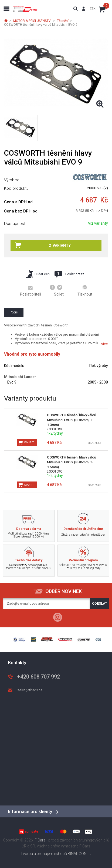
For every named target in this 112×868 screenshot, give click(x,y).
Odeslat (100, 603)
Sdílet (57, 290)
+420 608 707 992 (39, 677)
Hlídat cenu (39, 274)
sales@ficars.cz (30, 690)
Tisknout (85, 290)
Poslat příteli (30, 291)
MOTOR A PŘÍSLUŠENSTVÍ (32, 21)
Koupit (29, 443)
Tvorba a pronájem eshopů (44, 854)
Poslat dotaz (69, 274)
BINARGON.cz (80, 854)
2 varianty (43, 245)
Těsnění (63, 21)
